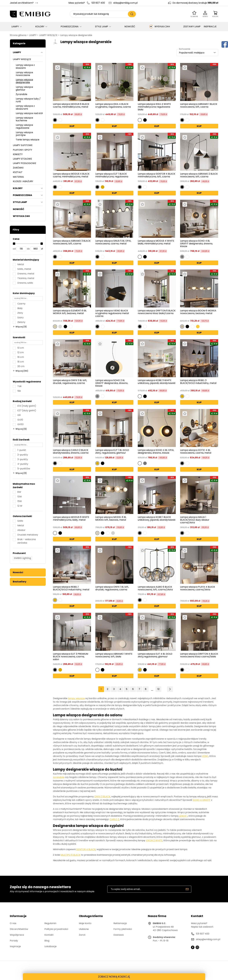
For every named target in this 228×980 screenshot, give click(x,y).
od (14, 249)
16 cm (21, 357)
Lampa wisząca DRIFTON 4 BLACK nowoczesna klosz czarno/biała (199, 655)
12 (158, 689)
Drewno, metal (26, 274)
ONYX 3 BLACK (102, 797)
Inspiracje (15, 946)
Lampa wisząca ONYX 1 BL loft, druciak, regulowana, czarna (112, 588)
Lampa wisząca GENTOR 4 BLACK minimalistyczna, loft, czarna (156, 175)
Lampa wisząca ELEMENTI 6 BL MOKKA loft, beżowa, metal (70, 312)
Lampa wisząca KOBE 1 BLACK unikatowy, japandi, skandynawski (157, 519)
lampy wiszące (76, 698)
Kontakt (49, 935)
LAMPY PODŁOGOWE (25, 163)
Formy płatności (123, 929)
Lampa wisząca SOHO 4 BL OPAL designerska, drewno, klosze (156, 451)
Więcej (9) (21, 327)
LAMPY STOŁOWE (22, 159)
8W (19, 492)
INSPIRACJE (210, 27)
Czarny (21, 304)
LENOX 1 (183, 816)
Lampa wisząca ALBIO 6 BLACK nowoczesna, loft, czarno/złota (155, 588)
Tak (19, 386)
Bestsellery (20, 582)
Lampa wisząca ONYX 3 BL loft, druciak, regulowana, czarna (70, 382)
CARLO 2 (114, 819)
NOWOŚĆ (130, 27)
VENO (205, 756)
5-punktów (24, 469)
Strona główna (18, 35)
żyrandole (59, 777)
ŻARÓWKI (18, 168)
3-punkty (23, 459)
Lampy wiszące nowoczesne (24, 74)
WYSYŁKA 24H (159, 27)
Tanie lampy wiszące (28, 140)
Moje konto (85, 923)
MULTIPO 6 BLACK (71, 855)
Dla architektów (19, 929)
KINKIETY (18, 154)
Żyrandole (21, 94)
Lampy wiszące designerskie (76, 35)
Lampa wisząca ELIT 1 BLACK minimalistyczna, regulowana (112, 175)
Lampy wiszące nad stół (29, 113)
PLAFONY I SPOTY (22, 150)
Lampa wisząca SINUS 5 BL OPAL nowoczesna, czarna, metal (113, 242)
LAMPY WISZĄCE (48, 35)
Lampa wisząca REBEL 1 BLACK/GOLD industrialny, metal (71, 588)
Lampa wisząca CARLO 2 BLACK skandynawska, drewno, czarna (71, 451)
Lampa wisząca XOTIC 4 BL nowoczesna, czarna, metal (196, 451)
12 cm (21, 352)
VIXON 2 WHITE (154, 840)
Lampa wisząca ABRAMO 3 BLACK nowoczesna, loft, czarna (72, 242)
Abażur (21, 530)
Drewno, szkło (25, 283)
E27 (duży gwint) (27, 410)
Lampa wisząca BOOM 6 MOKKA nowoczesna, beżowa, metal (198, 312)
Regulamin (50, 923)
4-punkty (23, 464)
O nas (13, 923)
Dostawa (118, 935)
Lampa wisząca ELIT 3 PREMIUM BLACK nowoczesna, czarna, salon (71, 657)
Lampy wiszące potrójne (24, 134)
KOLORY (40, 27)
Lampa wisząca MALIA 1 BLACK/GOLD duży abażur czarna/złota (195, 520)
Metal (21, 264)
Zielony (21, 322)
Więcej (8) (21, 473)
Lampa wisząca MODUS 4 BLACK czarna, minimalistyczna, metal (71, 175)
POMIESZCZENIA (70, 27)
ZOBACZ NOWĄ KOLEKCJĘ (114, 977)
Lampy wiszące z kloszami (25, 66)
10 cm (21, 348)
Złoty (20, 313)
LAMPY (15, 27)
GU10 (20, 420)
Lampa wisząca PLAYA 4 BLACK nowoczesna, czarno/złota (198, 588)
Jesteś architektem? (22, 3)
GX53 (20, 424)
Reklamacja (120, 923)
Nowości (18, 572)
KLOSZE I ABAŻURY (23, 181)
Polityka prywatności (56, 929)
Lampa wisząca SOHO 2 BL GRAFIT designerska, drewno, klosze (112, 383)
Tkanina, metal (26, 278)
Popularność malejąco (192, 53)
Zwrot (82, 935)
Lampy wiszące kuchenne (24, 119)
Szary (20, 317)
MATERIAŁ (18, 177)
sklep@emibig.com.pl (125, 3)
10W (20, 497)
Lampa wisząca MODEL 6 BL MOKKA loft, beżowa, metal (111, 519)
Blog (47, 941)
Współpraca (17, 935)
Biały (20, 308)
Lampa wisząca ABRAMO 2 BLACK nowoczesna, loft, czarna (199, 175)
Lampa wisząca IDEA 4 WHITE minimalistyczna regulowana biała (154, 107)
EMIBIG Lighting (22, 558)
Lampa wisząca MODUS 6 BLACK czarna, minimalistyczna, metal (71, 106)
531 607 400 (98, 3)
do (28, 249)
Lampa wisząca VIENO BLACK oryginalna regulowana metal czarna (112, 313)
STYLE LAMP (102, 27)
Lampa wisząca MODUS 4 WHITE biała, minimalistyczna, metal (156, 242)
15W (20, 501)
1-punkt (22, 450)
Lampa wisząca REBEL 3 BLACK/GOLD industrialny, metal (198, 382)
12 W (20, 506)
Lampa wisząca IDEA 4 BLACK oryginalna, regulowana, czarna (113, 106)
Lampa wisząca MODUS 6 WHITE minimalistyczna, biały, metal (71, 519)
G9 (19, 415)
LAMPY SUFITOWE (23, 145)
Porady (14, 941)
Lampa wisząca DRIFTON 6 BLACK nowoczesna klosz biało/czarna (157, 312)
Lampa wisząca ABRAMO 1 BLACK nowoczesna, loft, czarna (199, 106)
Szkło (20, 521)
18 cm (21, 362)
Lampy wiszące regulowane (24, 126)
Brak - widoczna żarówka (27, 541)
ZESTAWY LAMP (192, 27)
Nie (19, 391)
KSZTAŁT (18, 172)
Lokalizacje (50, 946)
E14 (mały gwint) (27, 406)
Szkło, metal (24, 269)
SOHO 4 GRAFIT (202, 800)
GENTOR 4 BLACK (86, 849)
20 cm (21, 366)
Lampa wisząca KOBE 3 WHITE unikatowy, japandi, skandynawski (157, 382)
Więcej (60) (22, 371)
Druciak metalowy (28, 535)
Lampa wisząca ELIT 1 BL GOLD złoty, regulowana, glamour (112, 451)
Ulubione (84, 929)
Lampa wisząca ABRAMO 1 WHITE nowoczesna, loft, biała (114, 655)
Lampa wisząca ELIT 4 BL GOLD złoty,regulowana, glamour (155, 655)
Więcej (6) (21, 429)
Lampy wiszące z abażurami (25, 107)
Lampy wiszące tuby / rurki (28, 100)
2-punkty (23, 455)
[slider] (14, 244)
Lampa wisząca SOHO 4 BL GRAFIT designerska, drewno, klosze (196, 244)
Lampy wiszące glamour (24, 88)
